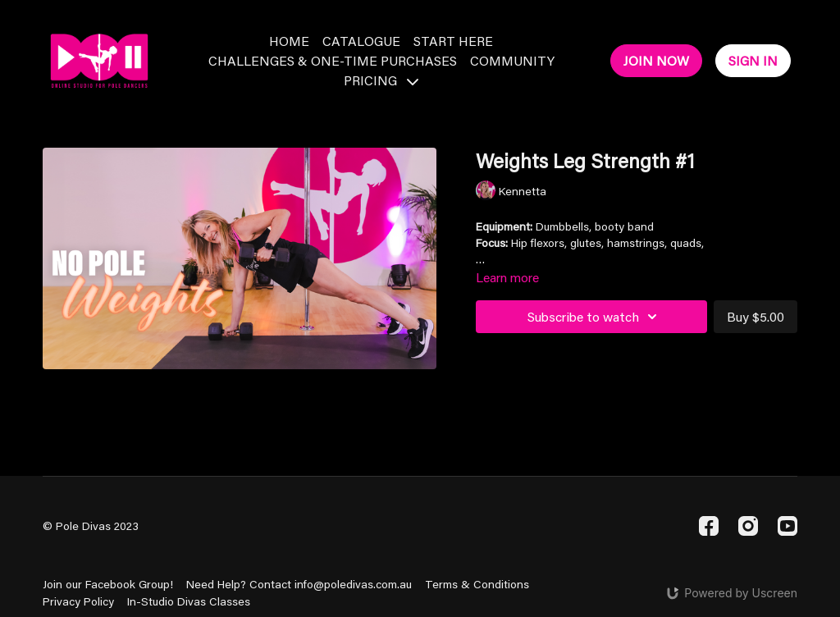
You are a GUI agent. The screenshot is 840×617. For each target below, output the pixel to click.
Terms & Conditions (477, 584)
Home (289, 41)
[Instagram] (748, 526)
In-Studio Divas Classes (189, 601)
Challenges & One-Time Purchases (333, 60)
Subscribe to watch (595, 317)
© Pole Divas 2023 (91, 526)
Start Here (453, 41)
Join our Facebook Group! (108, 584)
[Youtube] (787, 526)
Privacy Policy (78, 601)
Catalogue (361, 41)
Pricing (381, 80)
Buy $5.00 (756, 316)
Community (512, 60)
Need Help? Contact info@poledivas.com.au (299, 584)
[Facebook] (709, 526)
